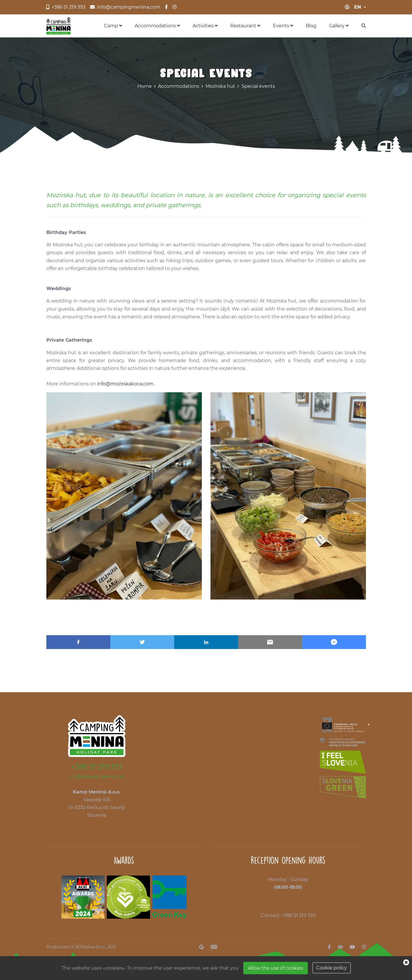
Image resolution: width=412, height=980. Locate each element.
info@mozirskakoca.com (125, 384)
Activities (205, 26)
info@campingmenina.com (97, 777)
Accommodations (157, 26)
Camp (113, 26)
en (358, 7)
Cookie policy (332, 968)
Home (145, 86)
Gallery (339, 26)
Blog (311, 26)
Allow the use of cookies (276, 968)
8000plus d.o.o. (91, 947)
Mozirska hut (220, 86)
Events (283, 26)
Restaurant (245, 26)
